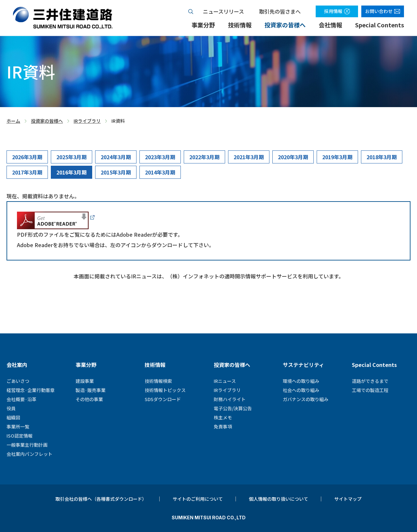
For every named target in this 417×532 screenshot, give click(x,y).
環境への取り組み (301, 381)
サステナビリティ (303, 365)
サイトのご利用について (198, 499)
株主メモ (223, 417)
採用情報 (333, 11)
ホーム (13, 121)
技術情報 (240, 25)
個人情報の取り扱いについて (279, 499)
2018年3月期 (382, 157)
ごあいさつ (18, 381)
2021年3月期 (249, 157)
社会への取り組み (301, 390)
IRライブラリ (87, 121)
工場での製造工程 (370, 390)
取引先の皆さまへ (280, 11)
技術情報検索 (158, 381)
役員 (11, 408)
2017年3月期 (27, 172)
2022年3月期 (204, 157)
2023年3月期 (160, 157)
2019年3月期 (337, 157)
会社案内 (17, 365)
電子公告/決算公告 (233, 408)
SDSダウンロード (163, 399)
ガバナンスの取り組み (306, 399)
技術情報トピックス (165, 390)
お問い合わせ (379, 11)
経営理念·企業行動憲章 (31, 390)
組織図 (13, 417)
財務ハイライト (230, 399)
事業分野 (203, 25)
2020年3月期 (293, 157)
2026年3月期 (27, 157)
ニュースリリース (223, 11)
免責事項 (223, 427)
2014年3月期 (160, 172)
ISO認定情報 (20, 436)
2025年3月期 (72, 157)
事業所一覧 (18, 427)
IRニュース (225, 381)
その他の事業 (89, 399)
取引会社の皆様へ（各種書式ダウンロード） (101, 499)
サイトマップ (348, 499)
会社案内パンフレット (29, 454)
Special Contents (380, 25)
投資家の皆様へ (285, 25)
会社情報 (330, 25)
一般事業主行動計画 (27, 445)
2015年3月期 (116, 172)
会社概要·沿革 (22, 399)
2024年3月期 (116, 157)
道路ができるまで (370, 381)
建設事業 (85, 381)
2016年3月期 (72, 172)
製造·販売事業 (91, 390)
